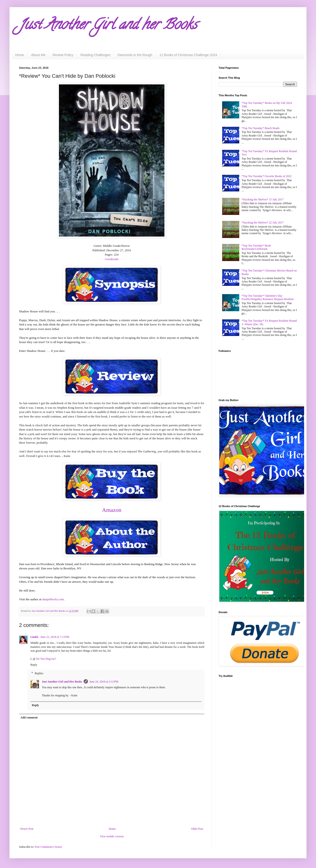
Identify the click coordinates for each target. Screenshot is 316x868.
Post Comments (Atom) (48, 847)
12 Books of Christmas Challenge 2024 (188, 55)
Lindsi (35, 637)
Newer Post (27, 829)
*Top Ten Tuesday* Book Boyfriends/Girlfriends (256, 247)
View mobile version (112, 836)
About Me (38, 55)
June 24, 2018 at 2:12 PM (104, 682)
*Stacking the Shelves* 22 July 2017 (263, 223)
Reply (34, 665)
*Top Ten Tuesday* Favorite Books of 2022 (267, 176)
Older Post (197, 829)
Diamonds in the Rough (135, 55)
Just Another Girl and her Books (108, 26)
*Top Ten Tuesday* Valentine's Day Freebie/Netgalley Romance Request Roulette (268, 297)
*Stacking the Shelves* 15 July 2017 (263, 199)
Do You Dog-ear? (46, 659)
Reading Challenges (95, 55)
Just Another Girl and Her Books (62, 682)
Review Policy (63, 55)
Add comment (29, 718)
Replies (39, 673)
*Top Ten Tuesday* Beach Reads (261, 128)
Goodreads (112, 259)
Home (20, 55)
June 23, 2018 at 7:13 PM (55, 637)
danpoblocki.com (53, 599)
